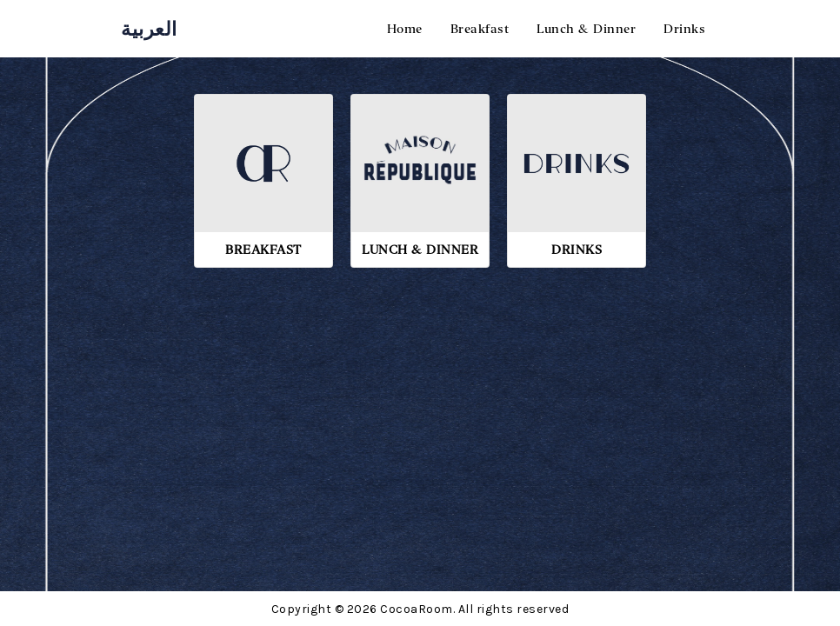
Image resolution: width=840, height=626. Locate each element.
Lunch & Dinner (586, 29)
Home (405, 29)
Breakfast (480, 29)
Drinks (684, 29)
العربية (149, 29)
